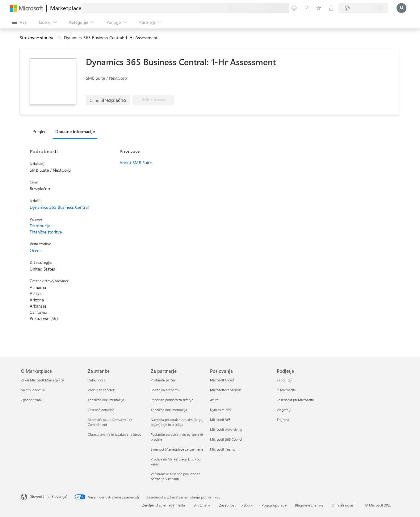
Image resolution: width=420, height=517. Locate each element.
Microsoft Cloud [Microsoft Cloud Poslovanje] (222, 380)
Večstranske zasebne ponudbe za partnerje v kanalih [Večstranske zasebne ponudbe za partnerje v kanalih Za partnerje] (176, 476)
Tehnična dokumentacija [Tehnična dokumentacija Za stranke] (106, 400)
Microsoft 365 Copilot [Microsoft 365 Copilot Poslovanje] (226, 439)
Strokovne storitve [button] (37, 38)
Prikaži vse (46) (44, 318)
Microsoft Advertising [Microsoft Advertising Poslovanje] (226, 429)
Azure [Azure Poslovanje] (214, 400)
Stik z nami (202, 505)
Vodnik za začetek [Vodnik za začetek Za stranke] (101, 390)
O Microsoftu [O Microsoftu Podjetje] (286, 390)
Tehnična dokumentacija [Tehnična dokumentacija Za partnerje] (169, 410)
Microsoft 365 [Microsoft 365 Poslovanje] (220, 420)
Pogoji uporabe (274, 505)
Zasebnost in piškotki (236, 505)
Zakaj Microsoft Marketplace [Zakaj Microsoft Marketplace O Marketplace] (42, 380)
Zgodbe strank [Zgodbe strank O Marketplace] (32, 400)
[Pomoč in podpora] (306, 8)
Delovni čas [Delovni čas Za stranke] (96, 380)
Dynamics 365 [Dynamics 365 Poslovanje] (220, 410)
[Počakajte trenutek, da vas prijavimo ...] (401, 8)
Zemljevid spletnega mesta (164, 505)
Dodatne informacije (75, 131)
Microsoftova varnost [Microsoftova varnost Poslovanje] (226, 390)
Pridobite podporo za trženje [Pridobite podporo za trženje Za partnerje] (172, 400)
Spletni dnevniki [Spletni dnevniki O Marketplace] (33, 390)
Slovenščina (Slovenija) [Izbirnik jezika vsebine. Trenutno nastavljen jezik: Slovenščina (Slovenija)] (49, 496)
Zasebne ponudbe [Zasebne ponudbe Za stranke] (101, 410)
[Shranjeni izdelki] (319, 8)
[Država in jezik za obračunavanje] (363, 8)
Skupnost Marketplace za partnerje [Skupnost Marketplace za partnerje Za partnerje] (177, 449)
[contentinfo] (60, 38)
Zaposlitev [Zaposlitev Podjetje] (284, 380)
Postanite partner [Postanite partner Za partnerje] (164, 380)
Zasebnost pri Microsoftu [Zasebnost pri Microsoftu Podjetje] (295, 400)
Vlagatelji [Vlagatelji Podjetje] (284, 410)
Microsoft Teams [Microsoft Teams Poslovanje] (223, 449)
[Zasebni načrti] (331, 8)
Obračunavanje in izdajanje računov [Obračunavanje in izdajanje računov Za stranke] (114, 434)
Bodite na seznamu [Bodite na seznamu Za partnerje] (165, 390)
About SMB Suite (136, 163)
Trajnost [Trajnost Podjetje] (283, 420)
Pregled (40, 131)
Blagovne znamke (309, 505)
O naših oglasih (344, 505)
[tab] (41, 131)
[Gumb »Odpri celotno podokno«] (19, 22)
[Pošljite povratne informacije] (294, 8)
